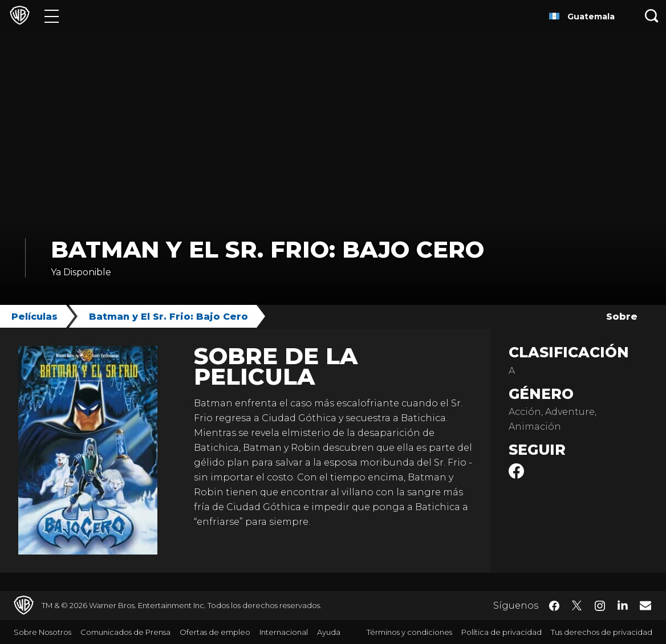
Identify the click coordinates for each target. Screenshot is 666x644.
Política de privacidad (501, 632)
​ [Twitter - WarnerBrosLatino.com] (577, 606)
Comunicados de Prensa (125, 632)
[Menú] (52, 16)
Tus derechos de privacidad (602, 632)
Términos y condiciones (409, 632)
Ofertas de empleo (215, 632)
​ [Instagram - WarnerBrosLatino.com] (600, 606)
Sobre (622, 317)
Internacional (284, 632)
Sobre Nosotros (42, 632)
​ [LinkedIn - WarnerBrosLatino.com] (623, 605)
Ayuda (329, 632)
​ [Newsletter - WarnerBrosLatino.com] (645, 605)
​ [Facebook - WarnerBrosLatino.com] (554, 606)
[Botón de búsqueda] (652, 16)
